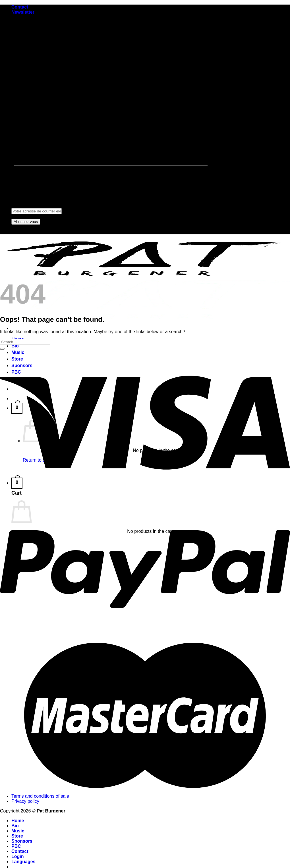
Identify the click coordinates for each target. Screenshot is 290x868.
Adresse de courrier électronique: (45, 208)
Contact (20, 7)
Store (17, 836)
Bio (15, 346)
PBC (16, 846)
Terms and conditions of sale (40, 796)
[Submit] (2, 349)
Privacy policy (25, 801)
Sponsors (22, 841)
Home (18, 821)
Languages (23, 862)
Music (18, 831)
